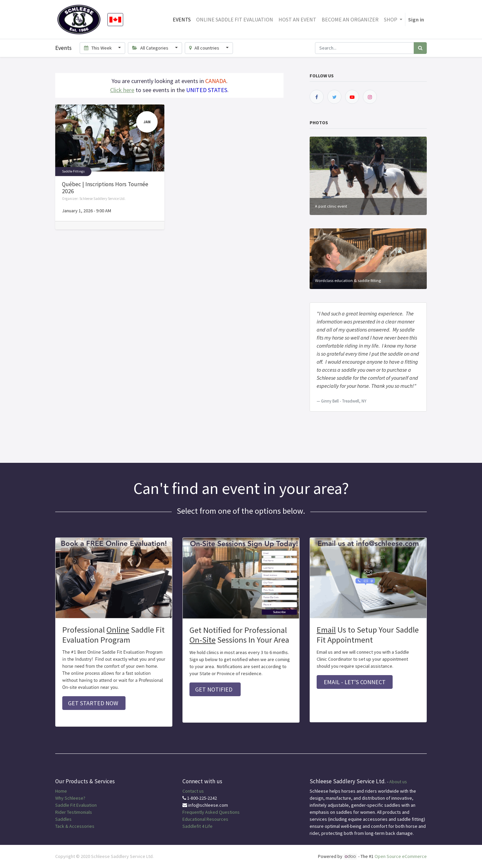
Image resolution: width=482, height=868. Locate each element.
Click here (122, 90)
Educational (194, 819)
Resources (217, 819)
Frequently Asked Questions (211, 812)
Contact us (193, 791)
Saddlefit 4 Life (197, 826)
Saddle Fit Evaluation (76, 805)
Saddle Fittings (73, 171)
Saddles (63, 819)
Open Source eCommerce (401, 856)
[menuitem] (182, 19)
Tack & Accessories (75, 826)
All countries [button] (205, 48)
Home (61, 791)
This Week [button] (98, 48)
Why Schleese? (70, 798)
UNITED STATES (207, 90)
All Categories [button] (151, 48)
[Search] (420, 48)
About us (398, 782)
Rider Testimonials (74, 812)
